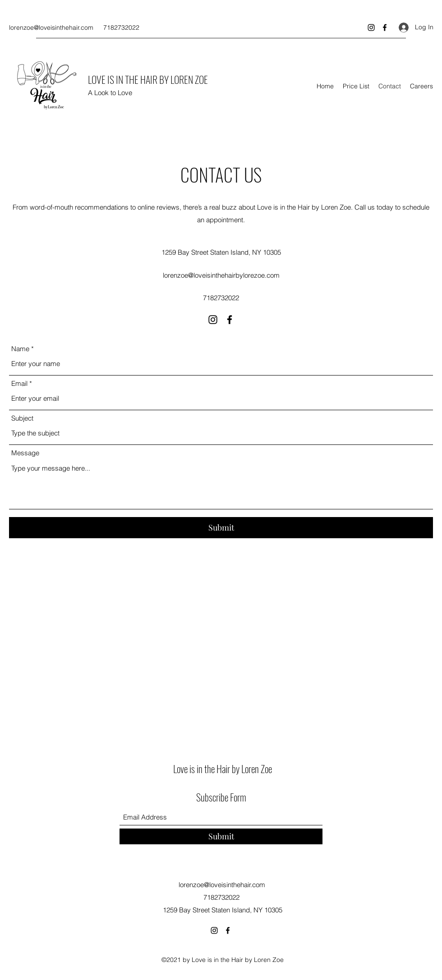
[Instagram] (371, 27)
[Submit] (221, 528)
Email (19, 383)
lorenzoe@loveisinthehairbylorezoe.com (221, 275)
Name (20, 349)
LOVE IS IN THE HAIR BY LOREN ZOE (148, 79)
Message (25, 453)
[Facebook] (385, 27)
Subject (22, 418)
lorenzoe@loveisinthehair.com (51, 27)
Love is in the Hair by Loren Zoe (223, 769)
